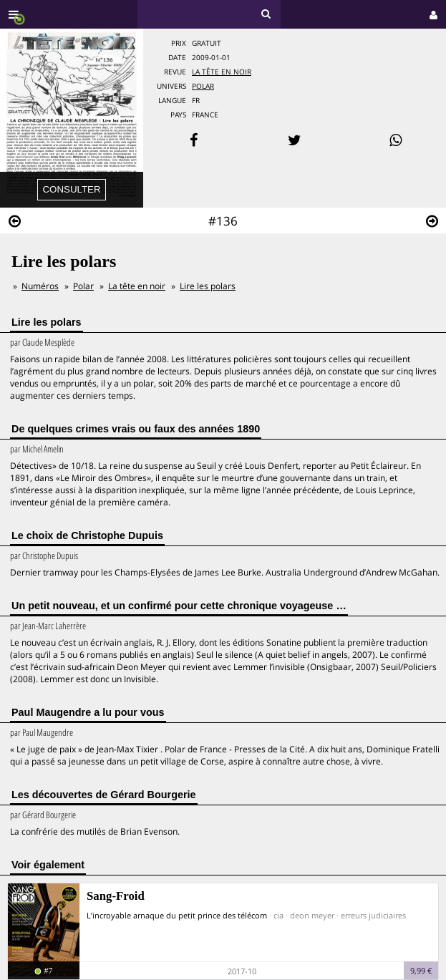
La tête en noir (222, 72)
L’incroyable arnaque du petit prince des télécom (177, 915)
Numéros (40, 286)
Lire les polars (208, 286)
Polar (203, 86)
